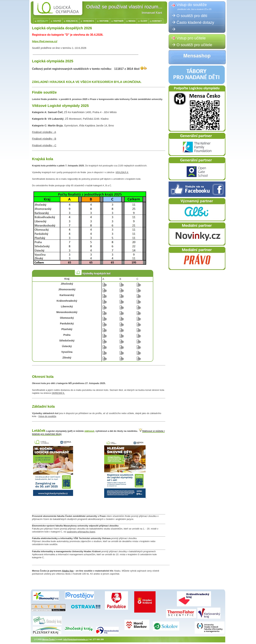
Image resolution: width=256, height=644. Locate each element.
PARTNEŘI (118, 21)
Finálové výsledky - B (44, 139)
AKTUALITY (43, 21)
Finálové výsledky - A (44, 132)
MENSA (132, 21)
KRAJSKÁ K (122, 172)
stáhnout (89, 431)
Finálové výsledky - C (44, 145)
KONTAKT (157, 21)
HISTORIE (104, 21)
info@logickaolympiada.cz (76, 639)
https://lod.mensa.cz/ (45, 41)
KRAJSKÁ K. (72, 21)
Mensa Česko (49, 639)
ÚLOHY (144, 21)
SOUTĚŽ (57, 21)
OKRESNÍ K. (89, 21)
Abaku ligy (68, 571)
